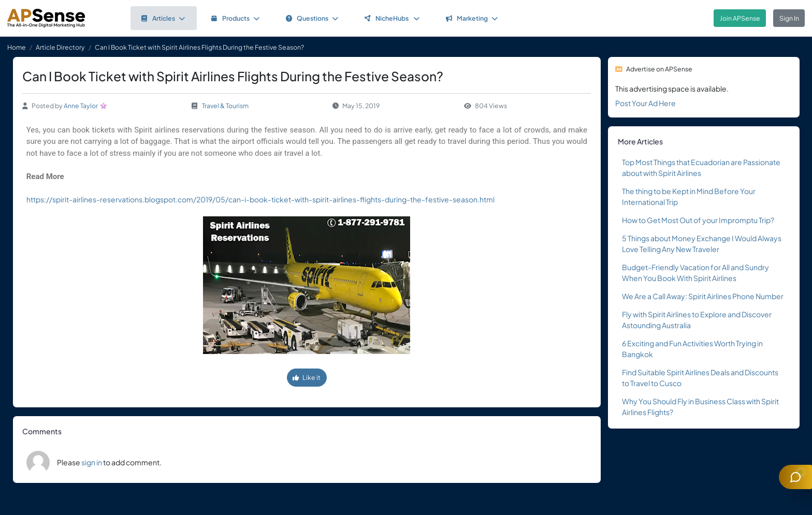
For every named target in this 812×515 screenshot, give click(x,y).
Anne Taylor (81, 106)
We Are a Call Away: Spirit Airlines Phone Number (703, 296)
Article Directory (60, 47)
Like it (307, 377)
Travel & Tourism (225, 106)
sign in (92, 462)
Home (17, 47)
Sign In (789, 18)
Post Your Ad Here (646, 103)
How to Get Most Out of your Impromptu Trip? (698, 220)
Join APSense (740, 18)
